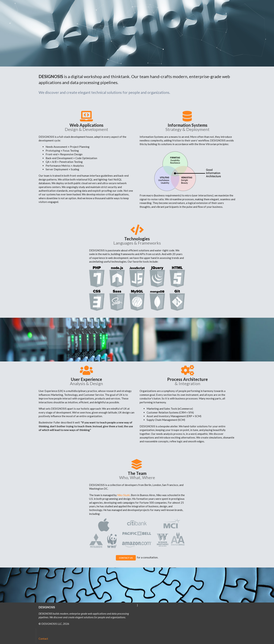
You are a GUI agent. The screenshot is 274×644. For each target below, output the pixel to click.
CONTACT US (126, 558)
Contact (43, 639)
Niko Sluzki (124, 495)
